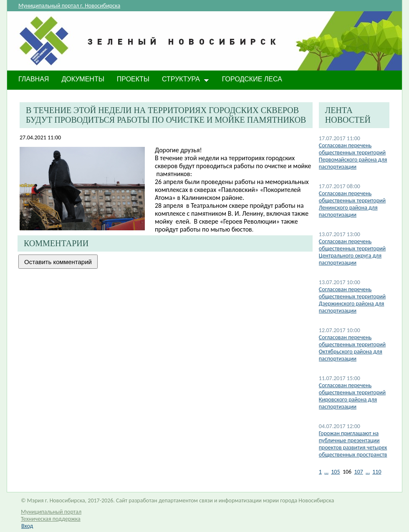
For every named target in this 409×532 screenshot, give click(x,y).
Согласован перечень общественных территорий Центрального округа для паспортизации (352, 252)
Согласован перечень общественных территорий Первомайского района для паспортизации (353, 156)
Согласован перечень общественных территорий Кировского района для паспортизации (352, 396)
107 (359, 472)
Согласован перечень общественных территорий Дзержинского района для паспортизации (352, 300)
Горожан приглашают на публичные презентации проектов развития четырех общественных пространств (353, 444)
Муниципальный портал (51, 512)
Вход (27, 526)
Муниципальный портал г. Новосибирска (69, 6)
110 (377, 472)
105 (335, 472)
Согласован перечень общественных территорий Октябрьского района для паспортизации (352, 348)
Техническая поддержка (51, 519)
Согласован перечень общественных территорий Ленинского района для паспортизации (352, 204)
